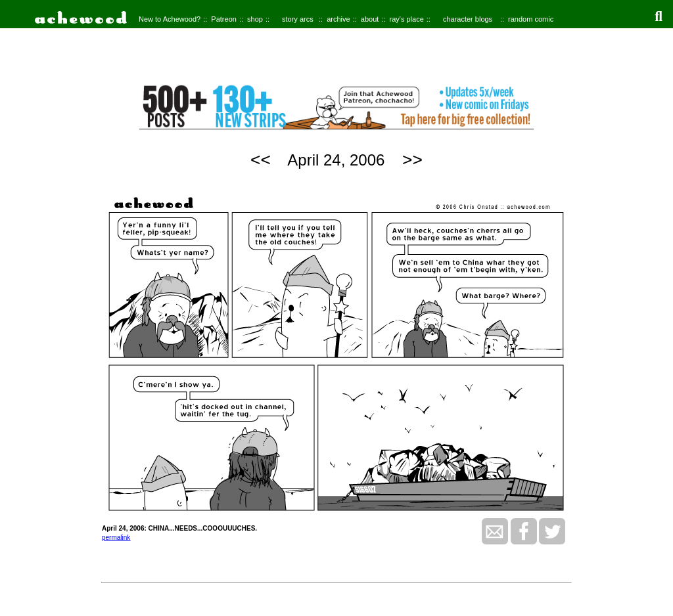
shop (255, 19)
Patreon (224, 19)
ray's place (407, 19)
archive (338, 19)
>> (412, 160)
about (370, 19)
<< (261, 160)
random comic (531, 19)
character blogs (468, 19)
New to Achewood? (170, 19)
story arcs (298, 19)
